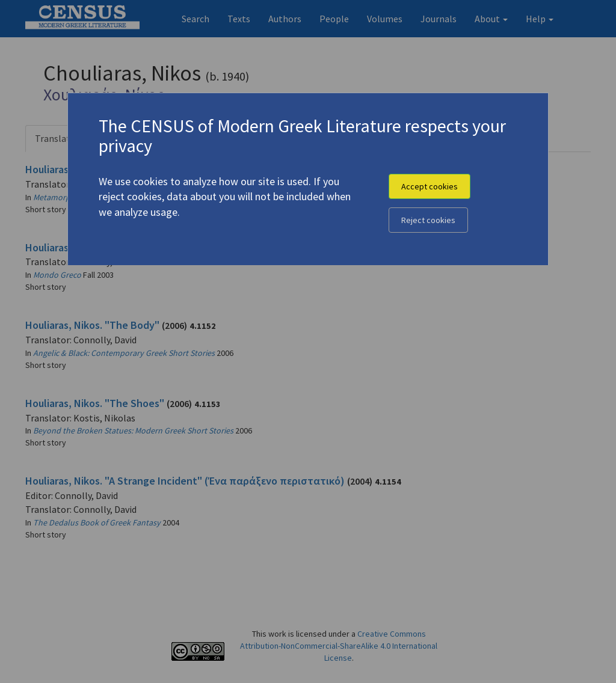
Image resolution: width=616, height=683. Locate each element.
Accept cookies (430, 186)
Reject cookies (428, 220)
